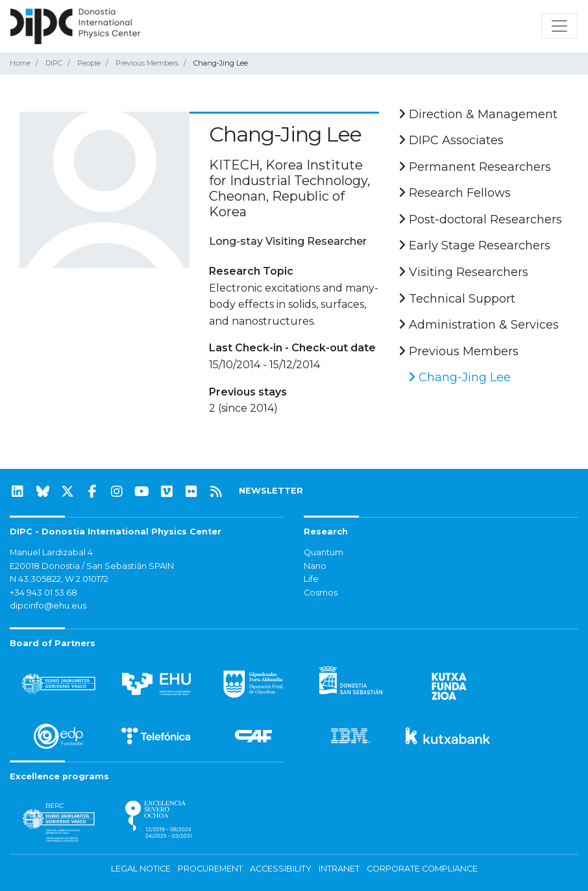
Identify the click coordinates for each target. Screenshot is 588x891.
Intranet (339, 869)
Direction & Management (478, 114)
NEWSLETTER (271, 491)
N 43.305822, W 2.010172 (59, 579)
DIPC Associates (451, 140)
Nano (315, 566)
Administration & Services (479, 325)
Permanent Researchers (475, 167)
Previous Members (147, 63)
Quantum (324, 552)
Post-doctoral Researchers (480, 220)
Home (20, 63)
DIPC (54, 63)
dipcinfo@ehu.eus (48, 606)
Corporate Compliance (422, 869)
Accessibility (281, 869)
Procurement (210, 869)
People (89, 63)
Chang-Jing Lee (459, 377)
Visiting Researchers (463, 272)
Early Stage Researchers (474, 245)
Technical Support (457, 299)
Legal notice (141, 869)
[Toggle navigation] (559, 26)
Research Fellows (455, 193)
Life (311, 579)
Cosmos (321, 593)
